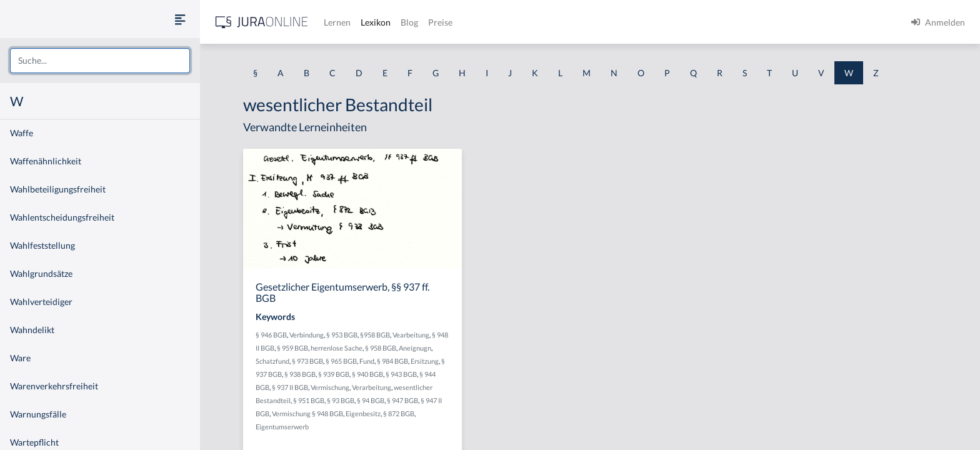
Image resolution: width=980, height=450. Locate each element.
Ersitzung (425, 361)
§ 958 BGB (381, 348)
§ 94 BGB (371, 400)
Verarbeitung (372, 387)
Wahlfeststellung (42, 245)
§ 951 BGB (309, 400)
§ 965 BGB (341, 361)
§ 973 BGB (307, 361)
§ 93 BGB (341, 400)
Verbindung (307, 335)
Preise (440, 22)
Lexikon (376, 22)
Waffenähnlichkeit (46, 161)
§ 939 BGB (334, 374)
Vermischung (330, 387)
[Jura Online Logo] (262, 22)
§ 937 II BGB (290, 387)
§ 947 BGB (402, 400)
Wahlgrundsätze (41, 273)
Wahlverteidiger (41, 302)
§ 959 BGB (292, 348)
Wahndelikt (32, 330)
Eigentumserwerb (282, 427)
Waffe (22, 133)
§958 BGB (375, 335)
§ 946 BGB (271, 335)
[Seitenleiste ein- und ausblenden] (180, 19)
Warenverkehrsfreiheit (54, 386)
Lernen (337, 22)
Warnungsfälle (38, 414)
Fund (367, 361)
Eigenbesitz (363, 413)
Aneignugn (415, 348)
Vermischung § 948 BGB (307, 413)
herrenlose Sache (337, 348)
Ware (20, 358)
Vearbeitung (411, 335)
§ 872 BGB (399, 413)
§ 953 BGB (342, 335)
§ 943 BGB (401, 374)
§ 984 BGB (392, 361)
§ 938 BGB (300, 374)
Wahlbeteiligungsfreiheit (58, 189)
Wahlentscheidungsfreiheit (62, 217)
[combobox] (100, 61)
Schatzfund (272, 361)
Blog (409, 22)
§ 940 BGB (367, 374)
